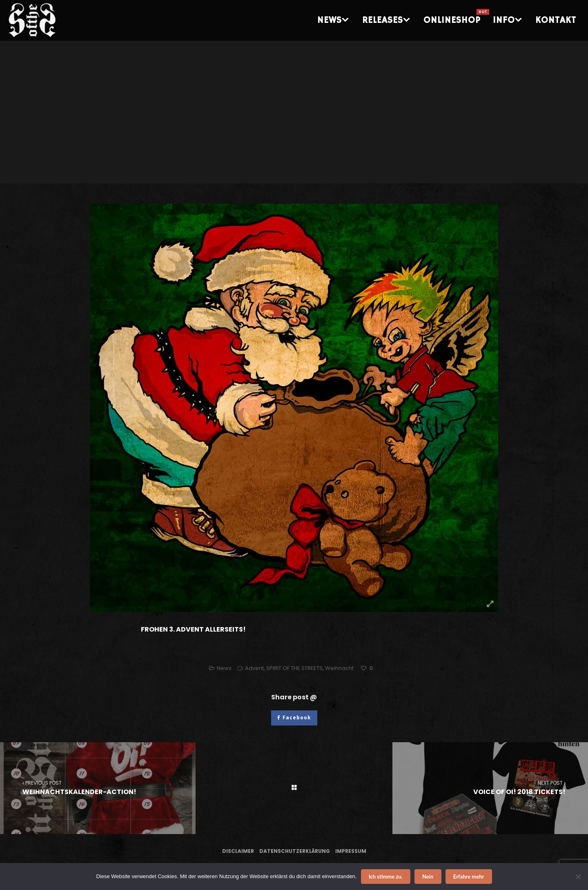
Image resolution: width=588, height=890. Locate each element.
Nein (428, 877)
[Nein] (578, 877)
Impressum (351, 851)
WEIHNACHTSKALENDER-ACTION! (98, 788)
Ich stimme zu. (386, 877)
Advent (254, 668)
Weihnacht (339, 668)
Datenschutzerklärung (295, 851)
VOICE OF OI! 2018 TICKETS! (490, 788)
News (224, 668)
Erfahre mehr (469, 877)
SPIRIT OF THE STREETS (294, 668)
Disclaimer (238, 851)
